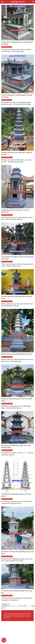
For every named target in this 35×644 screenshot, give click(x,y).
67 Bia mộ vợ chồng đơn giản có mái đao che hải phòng (17, 43)
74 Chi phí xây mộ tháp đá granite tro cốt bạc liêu (17, 592)
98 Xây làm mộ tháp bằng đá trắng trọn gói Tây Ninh (17, 553)
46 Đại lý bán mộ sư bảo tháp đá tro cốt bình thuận (17, 297)
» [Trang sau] (30, 606)
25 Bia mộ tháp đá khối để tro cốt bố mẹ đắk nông (17, 400)
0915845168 (7, 618)
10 (19, 606)
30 (25, 606)
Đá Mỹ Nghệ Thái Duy (18, 2)
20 (22, 606)
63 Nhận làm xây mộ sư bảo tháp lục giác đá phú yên (17, 154)
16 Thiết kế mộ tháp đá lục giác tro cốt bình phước (16, 495)
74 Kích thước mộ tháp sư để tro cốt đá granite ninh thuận (17, 258)
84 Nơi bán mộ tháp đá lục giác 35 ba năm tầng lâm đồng (16, 446)
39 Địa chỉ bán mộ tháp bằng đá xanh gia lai (16, 354)
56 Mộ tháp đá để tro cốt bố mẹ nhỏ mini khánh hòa (15, 211)
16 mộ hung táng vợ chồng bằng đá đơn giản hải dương (17, 96)
